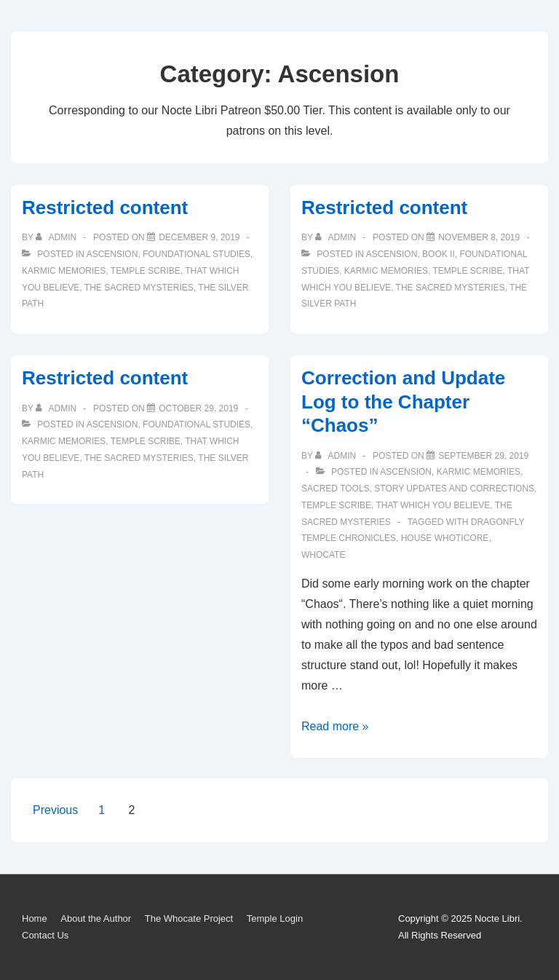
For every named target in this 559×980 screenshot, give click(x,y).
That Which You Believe (433, 505)
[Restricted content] (199, 237)
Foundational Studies (197, 254)
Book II (439, 254)
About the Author (96, 918)
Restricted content (105, 208)
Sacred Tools (336, 489)
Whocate (323, 555)
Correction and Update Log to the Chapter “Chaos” (403, 402)
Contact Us (45, 935)
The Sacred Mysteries (139, 288)
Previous (55, 810)
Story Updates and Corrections (454, 489)
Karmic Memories (64, 271)
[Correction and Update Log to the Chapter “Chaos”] (483, 456)
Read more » (335, 726)
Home (35, 918)
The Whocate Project (189, 918)
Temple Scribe (146, 271)
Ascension (112, 254)
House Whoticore (445, 538)
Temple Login (275, 918)
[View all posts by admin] (57, 237)
